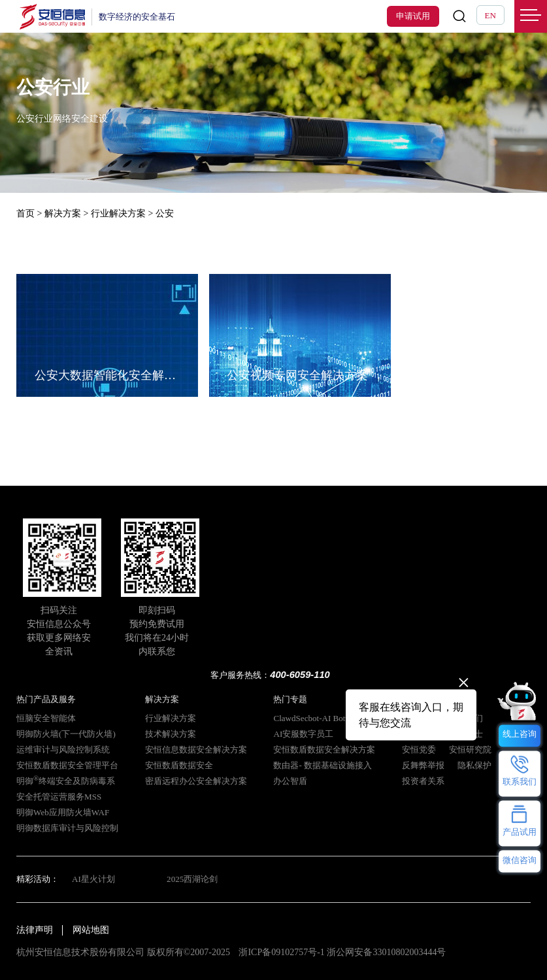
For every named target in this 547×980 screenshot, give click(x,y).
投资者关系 (423, 781)
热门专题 (290, 699)
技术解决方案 (171, 734)
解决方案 (63, 213)
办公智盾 (290, 781)
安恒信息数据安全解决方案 (196, 750)
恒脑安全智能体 (46, 718)
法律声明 (35, 930)
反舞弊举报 (423, 765)
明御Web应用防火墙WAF (63, 812)
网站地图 (91, 930)
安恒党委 (419, 750)
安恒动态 (419, 734)
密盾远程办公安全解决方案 (196, 781)
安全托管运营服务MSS (59, 797)
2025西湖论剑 (192, 879)
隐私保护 (474, 765)
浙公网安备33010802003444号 (386, 952)
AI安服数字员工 (303, 734)
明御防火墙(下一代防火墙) (66, 734)
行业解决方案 (118, 213)
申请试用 (413, 16)
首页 (25, 213)
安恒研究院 (470, 750)
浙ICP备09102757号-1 (281, 952)
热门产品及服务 (46, 699)
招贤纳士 (466, 734)
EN (490, 15)
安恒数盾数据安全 (179, 765)
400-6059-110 (300, 675)
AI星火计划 (93, 879)
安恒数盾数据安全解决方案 (324, 750)
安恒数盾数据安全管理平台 (67, 765)
